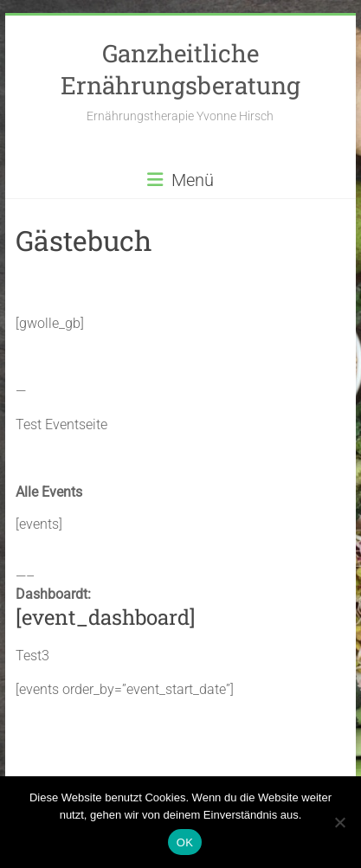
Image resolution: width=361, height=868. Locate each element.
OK (185, 842)
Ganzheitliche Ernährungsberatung (180, 69)
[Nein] (339, 822)
